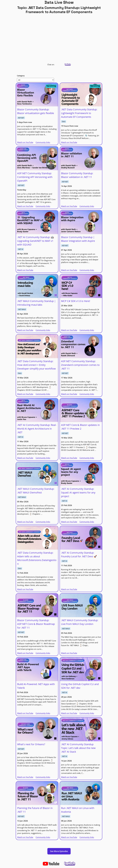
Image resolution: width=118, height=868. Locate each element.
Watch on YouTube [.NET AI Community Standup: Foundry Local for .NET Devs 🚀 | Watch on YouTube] (69, 589)
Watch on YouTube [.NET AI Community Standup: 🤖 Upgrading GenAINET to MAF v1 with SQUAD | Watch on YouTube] (25, 270)
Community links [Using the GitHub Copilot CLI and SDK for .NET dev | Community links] (87, 713)
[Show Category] (35, 80)
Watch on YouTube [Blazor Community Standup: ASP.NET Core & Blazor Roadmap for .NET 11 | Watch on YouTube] (25, 653)
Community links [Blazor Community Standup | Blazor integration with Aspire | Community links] (87, 270)
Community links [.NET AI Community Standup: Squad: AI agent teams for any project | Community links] (87, 522)
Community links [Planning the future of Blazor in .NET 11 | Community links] (43, 837)
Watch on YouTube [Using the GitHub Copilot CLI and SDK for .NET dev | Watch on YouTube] (69, 713)
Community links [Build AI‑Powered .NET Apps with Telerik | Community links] (43, 713)
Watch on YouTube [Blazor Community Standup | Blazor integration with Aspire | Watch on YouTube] (69, 270)
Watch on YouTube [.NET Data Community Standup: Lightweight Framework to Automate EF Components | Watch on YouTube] (69, 142)
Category (21, 76)
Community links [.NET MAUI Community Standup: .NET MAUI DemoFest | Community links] (43, 522)
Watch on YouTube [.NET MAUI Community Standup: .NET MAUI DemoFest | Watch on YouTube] (25, 522)
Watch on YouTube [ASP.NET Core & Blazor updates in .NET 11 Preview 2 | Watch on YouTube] (69, 458)
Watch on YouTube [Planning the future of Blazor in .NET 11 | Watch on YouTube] (25, 837)
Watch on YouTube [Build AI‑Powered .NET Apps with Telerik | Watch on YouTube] (25, 713)
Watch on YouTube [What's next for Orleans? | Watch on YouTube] (25, 777)
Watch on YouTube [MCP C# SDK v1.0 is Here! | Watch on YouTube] (69, 330)
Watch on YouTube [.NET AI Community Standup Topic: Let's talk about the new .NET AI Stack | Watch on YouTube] (69, 777)
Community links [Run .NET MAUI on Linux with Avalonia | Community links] (87, 837)
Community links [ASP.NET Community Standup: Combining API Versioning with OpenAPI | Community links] (43, 206)
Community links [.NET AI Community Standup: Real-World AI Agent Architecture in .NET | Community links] (43, 458)
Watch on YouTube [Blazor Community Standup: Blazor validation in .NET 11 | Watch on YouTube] (69, 206)
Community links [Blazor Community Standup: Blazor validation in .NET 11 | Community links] (87, 206)
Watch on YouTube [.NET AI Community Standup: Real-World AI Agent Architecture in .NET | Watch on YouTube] (25, 458)
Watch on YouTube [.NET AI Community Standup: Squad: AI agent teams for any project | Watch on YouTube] (69, 522)
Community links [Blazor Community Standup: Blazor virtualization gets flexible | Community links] (43, 142)
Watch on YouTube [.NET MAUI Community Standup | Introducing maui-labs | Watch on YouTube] (25, 330)
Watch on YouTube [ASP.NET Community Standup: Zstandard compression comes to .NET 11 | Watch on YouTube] (69, 394)
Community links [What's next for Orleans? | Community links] (43, 777)
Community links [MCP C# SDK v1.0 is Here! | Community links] (87, 330)
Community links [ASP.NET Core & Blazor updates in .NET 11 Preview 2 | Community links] (87, 458)
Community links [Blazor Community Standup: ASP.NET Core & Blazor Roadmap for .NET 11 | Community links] (43, 653)
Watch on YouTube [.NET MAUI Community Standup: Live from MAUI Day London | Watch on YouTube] (69, 653)
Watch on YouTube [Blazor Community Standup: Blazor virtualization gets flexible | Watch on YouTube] (25, 142)
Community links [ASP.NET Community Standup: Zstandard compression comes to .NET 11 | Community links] (87, 394)
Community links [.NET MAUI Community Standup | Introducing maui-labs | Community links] (43, 330)
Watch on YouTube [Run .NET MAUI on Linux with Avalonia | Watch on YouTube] (69, 837)
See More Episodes (59, 851)
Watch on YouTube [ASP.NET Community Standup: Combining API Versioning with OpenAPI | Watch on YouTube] (25, 206)
